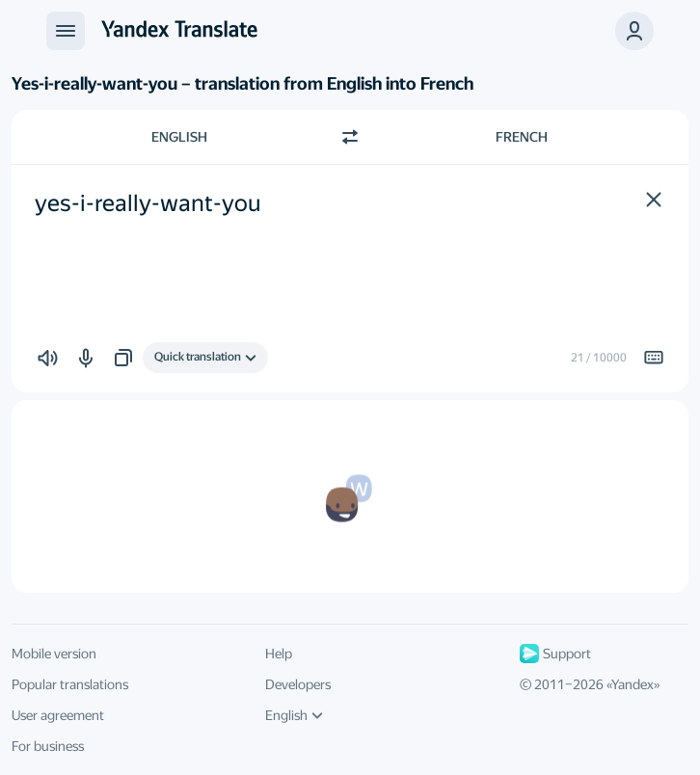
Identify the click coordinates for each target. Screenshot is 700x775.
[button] (654, 200)
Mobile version (54, 654)
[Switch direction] (350, 137)
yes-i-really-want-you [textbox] (148, 203)
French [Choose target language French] (522, 137)
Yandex (633, 684)
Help (279, 654)
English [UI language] (294, 715)
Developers (298, 684)
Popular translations (70, 684)
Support (555, 654)
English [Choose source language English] (179, 137)
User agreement (58, 715)
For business (48, 746)
